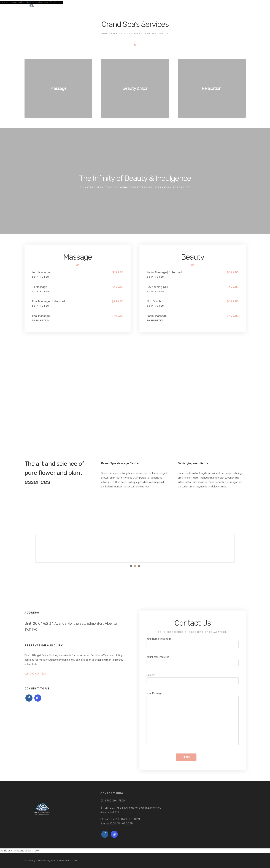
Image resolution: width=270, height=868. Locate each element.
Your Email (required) (193, 660)
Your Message (193, 719)
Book (231, 7)
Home (54, 6)
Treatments (92, 6)
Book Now (71, 6)
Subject (193, 678)
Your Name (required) (193, 642)
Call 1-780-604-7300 (35, 674)
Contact (117, 6)
